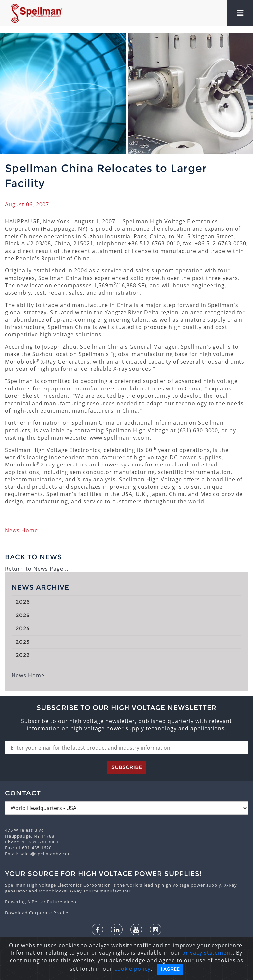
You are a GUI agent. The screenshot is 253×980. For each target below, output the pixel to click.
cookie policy (132, 969)
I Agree (170, 969)
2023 (23, 642)
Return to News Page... (37, 569)
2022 (23, 655)
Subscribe (127, 767)
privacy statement (207, 953)
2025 (23, 615)
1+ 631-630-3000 (40, 842)
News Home (21, 530)
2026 (23, 602)
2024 (23, 628)
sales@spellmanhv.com (46, 854)
